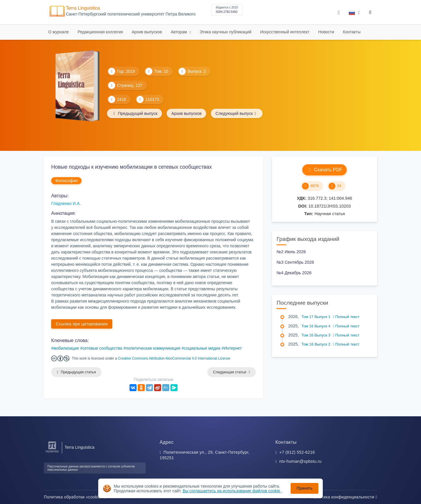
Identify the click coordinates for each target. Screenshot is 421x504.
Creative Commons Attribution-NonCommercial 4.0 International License (174, 358)
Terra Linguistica (83, 8)
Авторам (180, 32)
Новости (326, 32)
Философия (66, 181)
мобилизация (66, 348)
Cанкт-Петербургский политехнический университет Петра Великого (131, 14)
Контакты (352, 32)
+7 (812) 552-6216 (297, 452)
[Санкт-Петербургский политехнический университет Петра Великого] (52, 453)
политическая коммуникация (153, 348)
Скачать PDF (324, 170)
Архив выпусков (147, 32)
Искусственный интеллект (285, 32)
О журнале (58, 32)
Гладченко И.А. (66, 203)
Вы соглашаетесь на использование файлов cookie (232, 491)
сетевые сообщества (102, 348)
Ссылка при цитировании (82, 324)
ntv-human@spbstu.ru (300, 462)
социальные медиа (202, 348)
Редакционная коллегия (100, 32)
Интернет (233, 348)
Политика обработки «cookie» (75, 497)
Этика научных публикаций (226, 32)
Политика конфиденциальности (344, 497)
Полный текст (346, 317)
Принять (304, 488)
